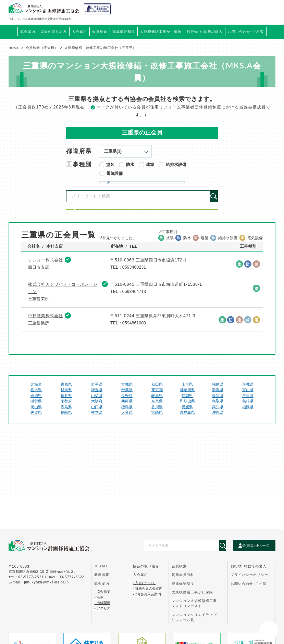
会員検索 (100, 32)
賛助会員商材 (183, 575)
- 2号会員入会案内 (147, 594)
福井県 (66, 421)
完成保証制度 (183, 584)
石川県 (36, 421)
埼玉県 (97, 415)
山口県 (97, 432)
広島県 (66, 432)
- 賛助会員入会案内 (148, 588)
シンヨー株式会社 (45, 285)
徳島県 (127, 432)
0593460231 (134, 292)
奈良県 (157, 426)
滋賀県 (36, 426)
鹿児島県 (187, 437)
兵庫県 (127, 426)
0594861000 (134, 348)
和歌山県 (187, 426)
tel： (28, 577)
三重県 (248, 421)
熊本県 (97, 437)
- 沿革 (99, 597)
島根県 (248, 426)
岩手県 (97, 409)
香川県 (157, 432)
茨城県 (248, 409)
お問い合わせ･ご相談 (249, 584)
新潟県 (218, 415)
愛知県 (218, 421)
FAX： (67, 577)
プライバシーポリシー (249, 575)
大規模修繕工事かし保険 (192, 592)
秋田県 (157, 409)
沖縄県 (218, 437)
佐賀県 (36, 437)
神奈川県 (187, 415)
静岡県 (187, 421)
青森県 (66, 409)
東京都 (157, 415)
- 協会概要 (102, 591)
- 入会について (144, 583)
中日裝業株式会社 (45, 340)
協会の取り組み (146, 566)
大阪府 (97, 426)
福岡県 (248, 432)
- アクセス (102, 608)
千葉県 (127, 415)
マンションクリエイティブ (194, 617)
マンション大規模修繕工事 (194, 603)
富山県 (248, 415)
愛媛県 (187, 432)
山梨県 (97, 421)
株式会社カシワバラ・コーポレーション (63, 313)
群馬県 (66, 415)
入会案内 (140, 575)
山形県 (187, 409)
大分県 (127, 437)
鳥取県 (218, 426)
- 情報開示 (102, 603)
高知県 (218, 432)
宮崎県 (157, 437)
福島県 (218, 409)
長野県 (127, 421)
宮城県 (127, 409)
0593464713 (134, 317)
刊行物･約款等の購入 (249, 566)
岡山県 (36, 432)
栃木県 (36, 415)
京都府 (66, 426)
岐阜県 (157, 421)
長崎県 (66, 437)
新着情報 (102, 575)
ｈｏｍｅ (102, 566)
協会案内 (102, 584)
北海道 (36, 409)
